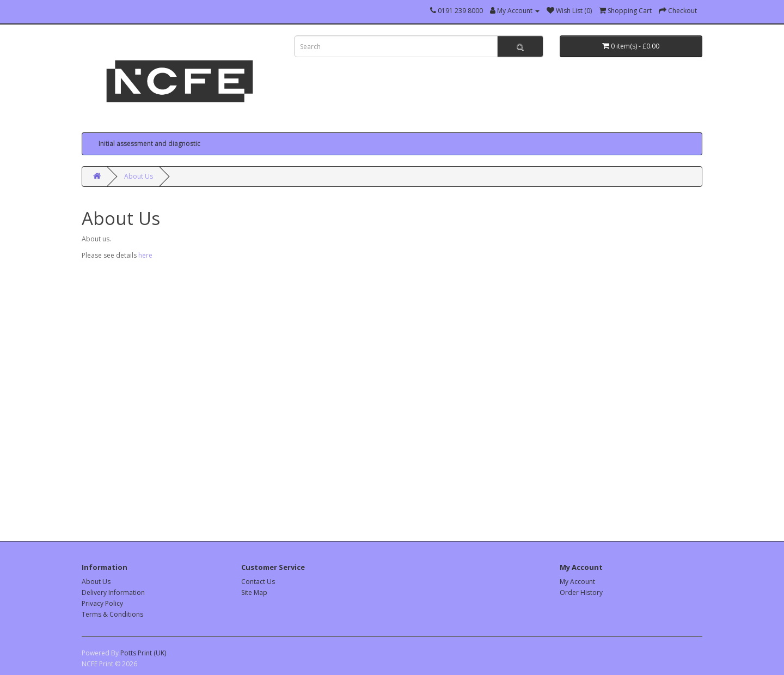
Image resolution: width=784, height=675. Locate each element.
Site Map (254, 592)
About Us (139, 176)
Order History (581, 592)
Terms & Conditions (112, 614)
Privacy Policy (102, 603)
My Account (577, 582)
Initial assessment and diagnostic (149, 144)
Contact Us (258, 582)
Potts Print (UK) (143, 653)
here (145, 255)
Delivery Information (113, 592)
